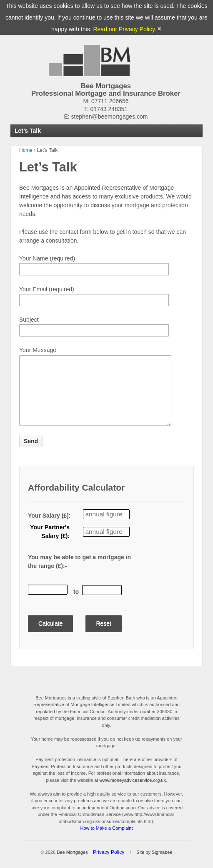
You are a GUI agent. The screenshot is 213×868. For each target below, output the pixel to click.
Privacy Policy (109, 865)
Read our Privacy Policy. (124, 29)
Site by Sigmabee (154, 865)
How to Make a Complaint (107, 841)
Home (26, 150)
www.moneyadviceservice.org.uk (133, 793)
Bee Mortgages (72, 865)
